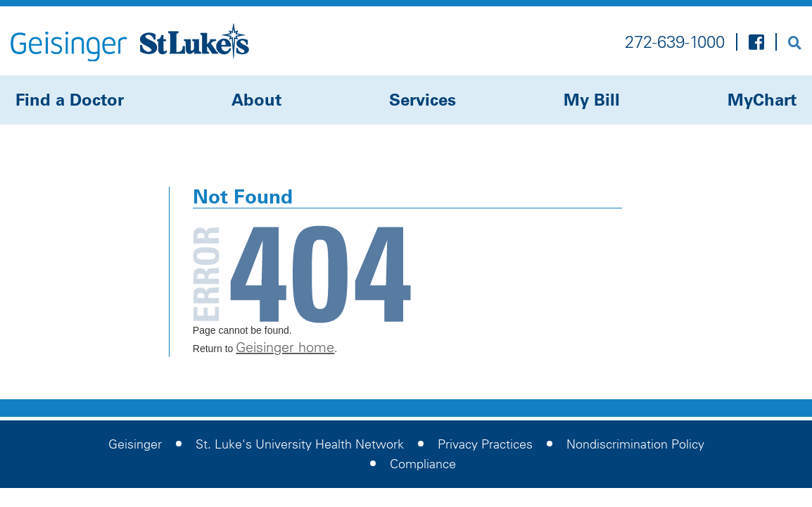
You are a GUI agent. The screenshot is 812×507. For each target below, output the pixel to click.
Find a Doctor (70, 100)
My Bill (592, 100)
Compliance (423, 464)
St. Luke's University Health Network (300, 444)
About (256, 100)
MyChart (762, 100)
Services (423, 100)
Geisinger (135, 444)
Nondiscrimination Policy (635, 444)
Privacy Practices (485, 444)
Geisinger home (285, 347)
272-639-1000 (675, 42)
